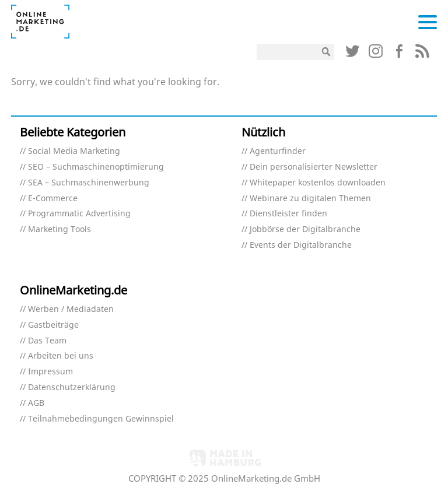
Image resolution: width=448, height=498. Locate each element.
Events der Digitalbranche (301, 245)
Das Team (47, 341)
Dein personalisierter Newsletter (314, 167)
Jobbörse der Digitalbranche (305, 229)
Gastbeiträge (53, 325)
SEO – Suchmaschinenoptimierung (96, 167)
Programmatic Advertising (79, 214)
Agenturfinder (278, 151)
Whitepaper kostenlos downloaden (318, 183)
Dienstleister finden (288, 214)
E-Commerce (53, 199)
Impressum (50, 372)
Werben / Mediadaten (71, 309)
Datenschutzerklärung (72, 387)
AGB (36, 403)
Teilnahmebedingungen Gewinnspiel (101, 419)
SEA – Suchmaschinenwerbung (89, 183)
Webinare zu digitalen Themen (310, 199)
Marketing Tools (60, 229)
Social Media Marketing (74, 151)
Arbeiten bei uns (61, 356)
